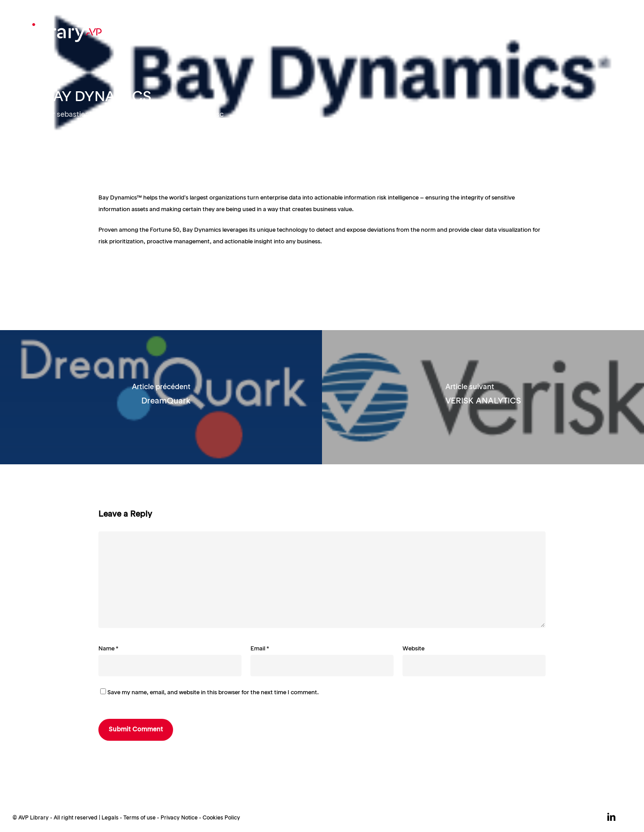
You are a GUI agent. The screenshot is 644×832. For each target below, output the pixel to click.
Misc (216, 115)
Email (260, 649)
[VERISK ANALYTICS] (483, 397)
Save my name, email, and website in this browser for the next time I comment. (213, 693)
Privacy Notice (179, 818)
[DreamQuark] (161, 397)
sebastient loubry (86, 115)
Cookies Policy (221, 818)
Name (108, 649)
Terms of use (140, 818)
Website (413, 649)
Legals (110, 818)
